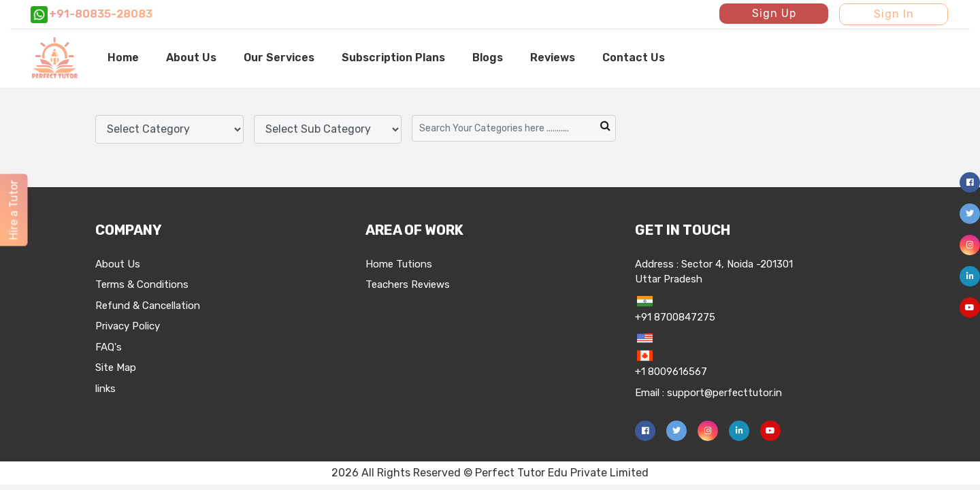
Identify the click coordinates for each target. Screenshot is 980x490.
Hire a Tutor (13, 210)
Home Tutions (399, 264)
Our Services (279, 58)
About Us (191, 58)
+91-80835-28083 (92, 15)
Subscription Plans (393, 58)
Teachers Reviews (408, 284)
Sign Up (774, 13)
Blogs (488, 58)
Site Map (116, 367)
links (105, 389)
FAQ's (109, 347)
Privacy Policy (128, 326)
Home (123, 58)
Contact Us (634, 58)
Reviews (553, 58)
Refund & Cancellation (148, 306)
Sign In (894, 14)
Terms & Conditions (142, 284)
